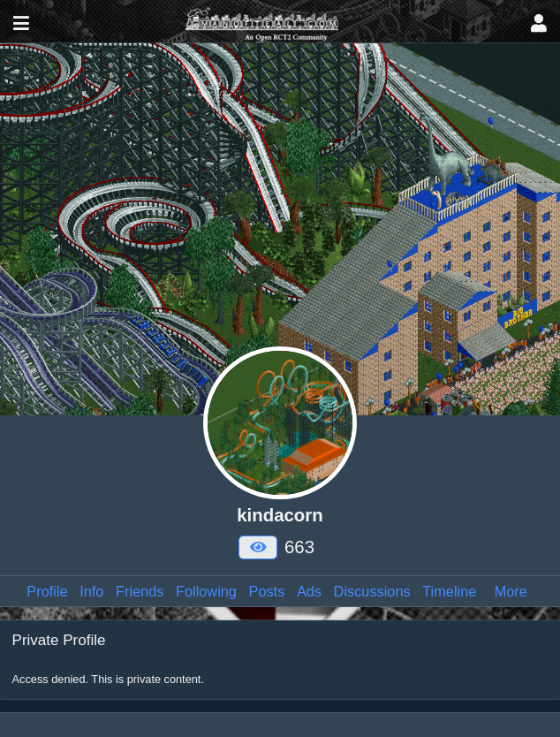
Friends (140, 591)
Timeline (449, 591)
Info (91, 591)
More (511, 591)
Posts (267, 591)
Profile (47, 591)
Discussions (372, 591)
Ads (309, 591)
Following (206, 591)
